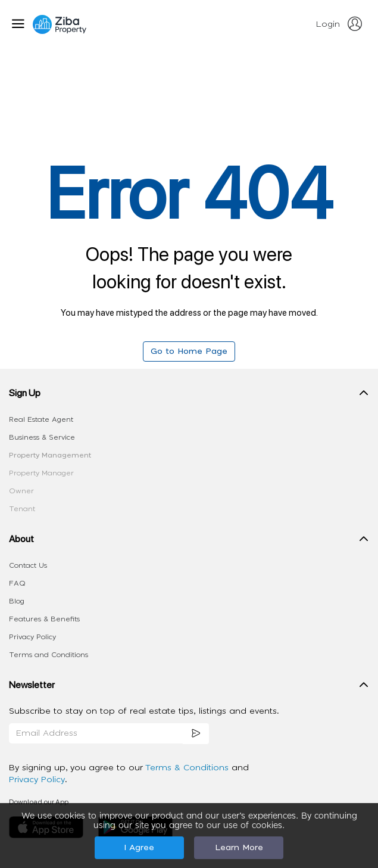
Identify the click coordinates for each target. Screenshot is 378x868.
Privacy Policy (32, 637)
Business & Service (42, 437)
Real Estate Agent (41, 419)
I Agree (139, 848)
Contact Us (28, 565)
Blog (17, 601)
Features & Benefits (44, 619)
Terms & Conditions (188, 768)
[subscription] (196, 734)
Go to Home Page (189, 351)
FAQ (17, 583)
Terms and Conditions (49, 655)
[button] (189, 396)
